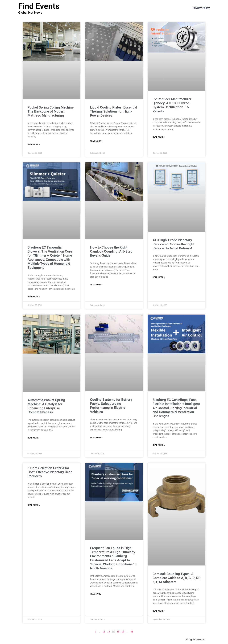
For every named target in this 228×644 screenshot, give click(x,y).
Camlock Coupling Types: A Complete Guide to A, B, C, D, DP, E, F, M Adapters (177, 578)
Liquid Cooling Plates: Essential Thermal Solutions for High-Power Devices (114, 111)
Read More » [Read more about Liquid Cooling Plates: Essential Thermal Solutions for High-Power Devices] (96, 141)
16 (123, 631)
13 (109, 631)
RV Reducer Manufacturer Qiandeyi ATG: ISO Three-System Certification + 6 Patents (172, 105)
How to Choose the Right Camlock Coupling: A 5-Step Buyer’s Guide (111, 251)
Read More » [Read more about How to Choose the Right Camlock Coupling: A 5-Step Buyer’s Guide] (96, 285)
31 (132, 631)
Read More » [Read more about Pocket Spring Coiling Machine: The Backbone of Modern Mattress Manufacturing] (34, 145)
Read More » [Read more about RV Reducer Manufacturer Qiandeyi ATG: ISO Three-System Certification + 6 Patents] (159, 137)
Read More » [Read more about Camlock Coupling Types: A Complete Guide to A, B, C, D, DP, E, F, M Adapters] (159, 611)
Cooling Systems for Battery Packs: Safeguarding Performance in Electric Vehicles (111, 406)
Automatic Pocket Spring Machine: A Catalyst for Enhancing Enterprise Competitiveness (46, 406)
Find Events (39, 6)
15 (118, 631)
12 (104, 631)
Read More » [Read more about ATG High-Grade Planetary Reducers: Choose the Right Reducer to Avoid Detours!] (159, 277)
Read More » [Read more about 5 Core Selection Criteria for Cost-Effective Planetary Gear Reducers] (34, 505)
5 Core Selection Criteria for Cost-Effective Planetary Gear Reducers (50, 472)
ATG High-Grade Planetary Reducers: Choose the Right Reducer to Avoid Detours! (173, 244)
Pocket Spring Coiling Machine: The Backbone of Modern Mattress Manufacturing (51, 111)
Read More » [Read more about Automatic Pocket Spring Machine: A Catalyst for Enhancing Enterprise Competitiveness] (34, 438)
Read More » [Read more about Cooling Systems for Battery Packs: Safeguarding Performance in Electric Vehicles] (96, 438)
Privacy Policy (201, 8)
